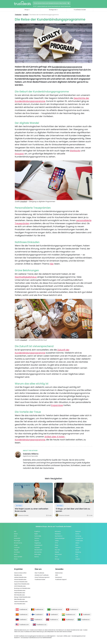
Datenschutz (59, 573)
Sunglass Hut (79, 538)
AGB (56, 575)
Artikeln (26, 15)
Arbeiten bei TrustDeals (42, 575)
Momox (37, 557)
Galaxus (37, 538)
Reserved (78, 531)
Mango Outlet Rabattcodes (22, 597)
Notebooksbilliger (60, 538)
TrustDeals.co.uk (41, 625)
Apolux (16, 534)
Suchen (69, 3)
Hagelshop (38, 543)
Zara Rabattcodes (20, 604)
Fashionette (38, 536)
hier (52, 264)
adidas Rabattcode (42, 6)
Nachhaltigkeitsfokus (26, 277)
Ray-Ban (57, 550)
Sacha (77, 534)
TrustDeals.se (85, 620)
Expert (36, 534)
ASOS (15, 536)
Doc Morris (17, 552)
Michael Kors (38, 552)
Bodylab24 (17, 538)
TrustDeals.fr (54, 615)
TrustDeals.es (23, 615)
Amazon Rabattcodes (21, 582)
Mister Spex (38, 554)
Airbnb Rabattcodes (20, 579)
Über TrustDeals (39, 573)
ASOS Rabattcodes (20, 586)
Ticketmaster (79, 541)
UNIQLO (77, 543)
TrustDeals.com (24, 625)
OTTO (56, 543)
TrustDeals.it (87, 615)
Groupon (19, 154)
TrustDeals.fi (39, 615)
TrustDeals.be (39, 609)
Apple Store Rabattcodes (22, 584)
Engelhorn (37, 531)
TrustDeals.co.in (70, 615)
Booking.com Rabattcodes (22, 588)
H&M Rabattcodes (20, 593)
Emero (16, 559)
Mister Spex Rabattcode (54, 6)
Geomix (37, 541)
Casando (17, 547)
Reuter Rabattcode (66, 6)
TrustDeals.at (23, 609)
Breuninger (17, 541)
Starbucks (75, 151)
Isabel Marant (38, 545)
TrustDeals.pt (70, 620)
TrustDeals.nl (38, 620)
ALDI (15, 531)
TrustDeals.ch (74, 609)
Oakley (57, 541)
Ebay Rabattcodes (20, 590)
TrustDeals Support (61, 579)
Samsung (78, 536)
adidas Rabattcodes (20, 577)
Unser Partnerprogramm (42, 577)
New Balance (59, 536)
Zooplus (78, 559)
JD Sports (37, 547)
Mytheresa (58, 531)
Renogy (57, 559)
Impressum (59, 577)
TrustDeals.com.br (57, 609)
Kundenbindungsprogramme (67, 67)
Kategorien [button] (53, 10)
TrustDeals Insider (80, 10)
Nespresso (58, 534)
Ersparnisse (57, 405)
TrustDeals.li (23, 620)
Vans (77, 545)
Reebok (57, 552)
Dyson (16, 554)
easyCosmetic (18, 557)
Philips (57, 545)
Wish (77, 554)
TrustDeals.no (54, 620)
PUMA (56, 547)
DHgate (16, 550)
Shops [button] (27, 10)
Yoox (77, 557)
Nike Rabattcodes (20, 599)
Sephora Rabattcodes (21, 601)
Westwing (78, 552)
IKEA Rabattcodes (20, 595)
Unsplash (24, 202)
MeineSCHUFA (38, 550)
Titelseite (18, 15)
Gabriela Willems (31, 454)
